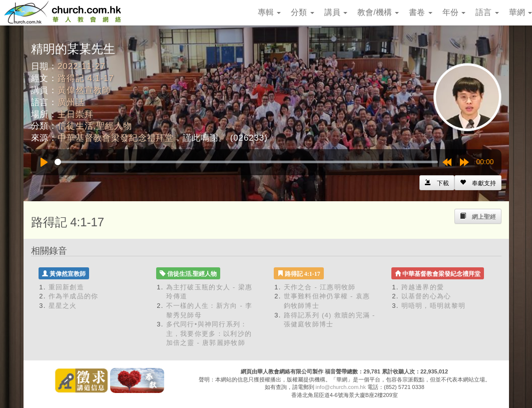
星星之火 (63, 306)
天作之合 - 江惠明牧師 (320, 287)
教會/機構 (378, 12)
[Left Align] (478, 183)
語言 (487, 12)
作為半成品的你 (74, 296)
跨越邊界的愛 (423, 287)
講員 (336, 12)
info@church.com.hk (341, 387)
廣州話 (71, 102)
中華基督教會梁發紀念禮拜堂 (116, 138)
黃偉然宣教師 (84, 90)
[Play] (44, 162)
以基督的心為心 (426, 296)
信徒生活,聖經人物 (95, 126)
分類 (302, 12)
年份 (454, 12)
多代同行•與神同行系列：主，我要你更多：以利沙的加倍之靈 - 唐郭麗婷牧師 (209, 333)
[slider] (246, 162)
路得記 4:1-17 (86, 78)
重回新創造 (67, 287)
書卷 (420, 12)
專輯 (269, 12)
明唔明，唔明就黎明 (434, 306)
